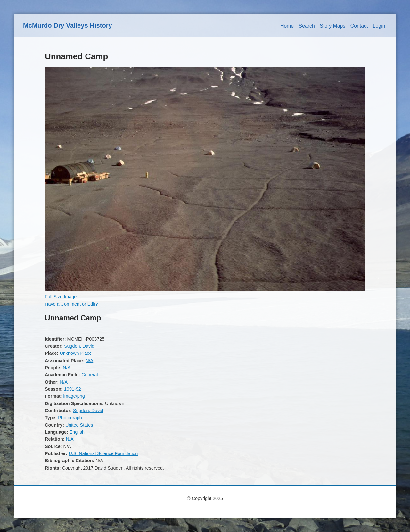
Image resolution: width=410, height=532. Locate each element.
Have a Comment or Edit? (71, 304)
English (77, 432)
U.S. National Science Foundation (103, 453)
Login (379, 26)
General (90, 375)
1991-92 (73, 389)
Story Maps (332, 26)
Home (287, 26)
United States (79, 425)
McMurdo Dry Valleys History (68, 25)
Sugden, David (79, 346)
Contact (359, 26)
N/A (89, 361)
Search (307, 26)
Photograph (70, 418)
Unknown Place (76, 353)
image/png (74, 396)
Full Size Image (61, 297)
